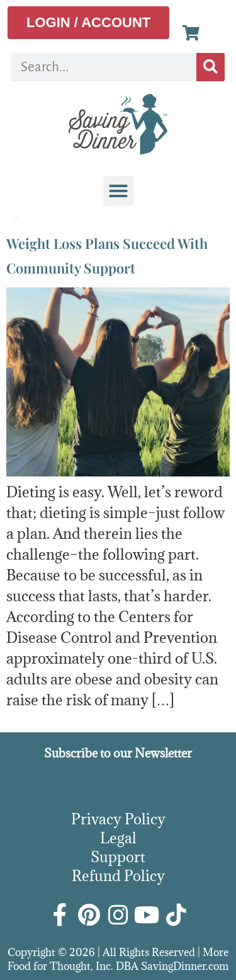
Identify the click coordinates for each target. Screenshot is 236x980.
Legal (118, 838)
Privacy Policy (118, 819)
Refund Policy (118, 875)
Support (118, 856)
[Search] (211, 67)
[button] (118, 191)
